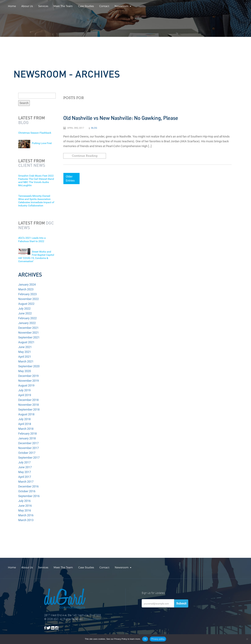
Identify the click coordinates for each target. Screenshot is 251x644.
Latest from (32, 120)
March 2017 (26, 482)
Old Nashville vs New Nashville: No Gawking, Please (121, 118)
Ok (145, 639)
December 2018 (28, 400)
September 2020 (29, 366)
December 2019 (28, 376)
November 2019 (28, 381)
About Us (27, 6)
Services (43, 6)
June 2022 (25, 313)
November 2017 (28, 448)
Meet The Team (63, 6)
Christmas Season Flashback (35, 133)
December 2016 (28, 486)
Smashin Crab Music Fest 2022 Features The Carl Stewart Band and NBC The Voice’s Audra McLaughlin (36, 181)
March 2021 (26, 361)
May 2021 (25, 352)
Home (12, 6)
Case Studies (86, 6)
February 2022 (27, 318)
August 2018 (26, 414)
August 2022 (26, 304)
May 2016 (25, 510)
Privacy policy (158, 639)
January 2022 (27, 323)
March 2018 (26, 429)
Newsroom (121, 6)
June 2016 (25, 506)
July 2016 (24, 501)
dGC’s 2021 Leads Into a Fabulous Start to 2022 (32, 239)
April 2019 (25, 395)
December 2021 (28, 328)
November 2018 (28, 405)
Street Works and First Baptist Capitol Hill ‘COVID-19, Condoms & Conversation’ (36, 257)
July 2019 (24, 390)
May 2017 (25, 472)
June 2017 (25, 467)
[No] (247, 639)
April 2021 (25, 357)
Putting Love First (42, 143)
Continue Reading (85, 156)
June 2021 (25, 347)
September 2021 (29, 337)
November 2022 (28, 299)
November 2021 (28, 333)
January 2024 (27, 285)
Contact (104, 6)
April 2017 (25, 477)
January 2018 (27, 438)
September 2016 (29, 496)
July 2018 (24, 419)
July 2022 (24, 309)
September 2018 (29, 409)
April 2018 (25, 424)
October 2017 (27, 453)
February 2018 (27, 434)
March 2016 (26, 515)
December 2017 (28, 443)
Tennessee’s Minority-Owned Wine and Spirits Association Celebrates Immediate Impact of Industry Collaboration (36, 201)
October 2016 (27, 491)
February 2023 (27, 294)
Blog (94, 128)
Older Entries (70, 179)
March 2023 (26, 289)
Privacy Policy (92, 619)
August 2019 (26, 385)
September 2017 (29, 458)
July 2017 (24, 462)
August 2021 (26, 342)
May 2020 (25, 371)
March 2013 (26, 520)
